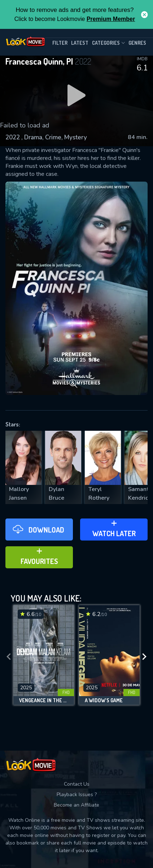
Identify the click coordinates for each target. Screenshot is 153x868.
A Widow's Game (104, 700)
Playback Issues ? (77, 795)
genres (137, 43)
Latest (80, 43)
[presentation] (9, 657)
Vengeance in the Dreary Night (44, 700)
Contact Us (77, 784)
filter (60, 43)
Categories (108, 43)
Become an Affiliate (76, 805)
